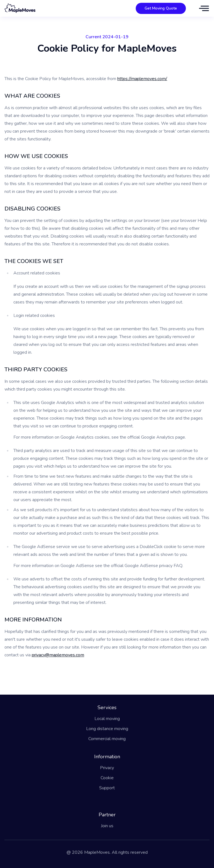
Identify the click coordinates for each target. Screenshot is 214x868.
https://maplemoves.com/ (142, 79)
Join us (107, 826)
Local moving (107, 719)
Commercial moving (107, 739)
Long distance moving (107, 729)
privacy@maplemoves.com (58, 655)
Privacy (107, 768)
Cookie (107, 778)
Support (107, 788)
